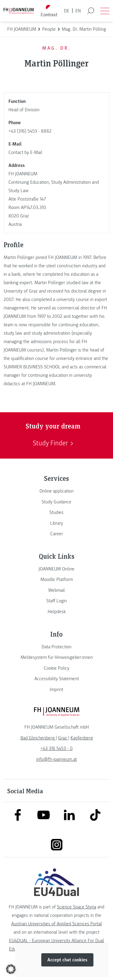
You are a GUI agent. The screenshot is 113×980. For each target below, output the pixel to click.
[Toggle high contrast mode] (49, 11)
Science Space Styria (77, 907)
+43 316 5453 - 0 (56, 748)
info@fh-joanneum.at (56, 759)
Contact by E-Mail (25, 152)
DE (67, 11)
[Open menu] (105, 11)
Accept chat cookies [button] (67, 960)
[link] (56, 491)
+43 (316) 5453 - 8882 (30, 131)
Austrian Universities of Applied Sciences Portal (56, 924)
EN (78, 11)
